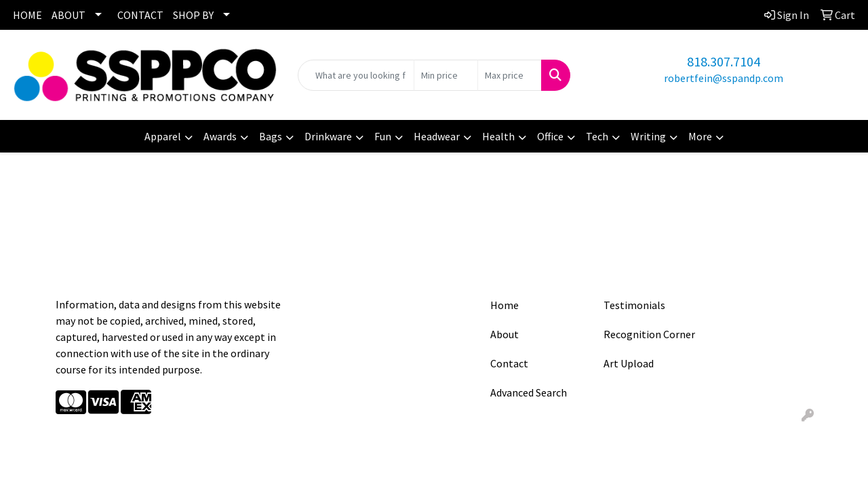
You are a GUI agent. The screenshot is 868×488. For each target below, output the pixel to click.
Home (505, 305)
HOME (27, 15)
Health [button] (498, 136)
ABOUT (68, 15)
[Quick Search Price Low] (446, 75)
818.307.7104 (724, 61)
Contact (509, 363)
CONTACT (140, 15)
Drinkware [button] (328, 136)
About (505, 334)
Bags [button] (271, 136)
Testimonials (634, 305)
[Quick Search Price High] (510, 75)
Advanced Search (529, 392)
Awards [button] (220, 136)
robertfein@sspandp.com (724, 78)
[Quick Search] (356, 75)
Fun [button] (383, 136)
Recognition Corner (649, 334)
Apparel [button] (163, 136)
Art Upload (629, 363)
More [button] (700, 136)
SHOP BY (193, 15)
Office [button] (550, 136)
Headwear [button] (437, 136)
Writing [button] (648, 136)
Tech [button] (597, 136)
